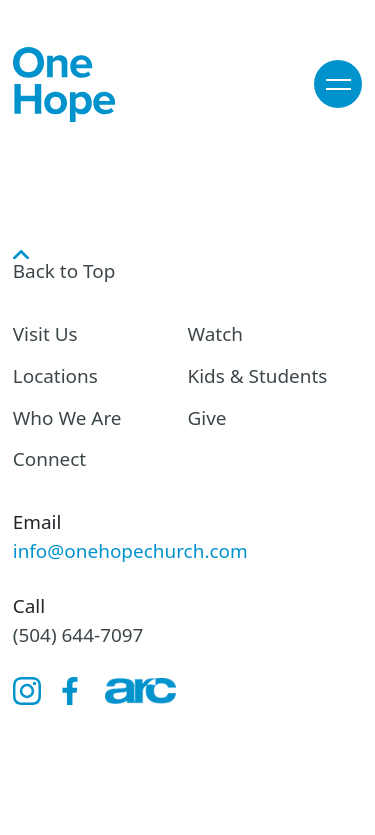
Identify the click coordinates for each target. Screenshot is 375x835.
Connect (49, 459)
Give (207, 418)
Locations (55, 376)
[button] (338, 84)
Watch (216, 334)
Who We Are (67, 418)
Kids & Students (258, 376)
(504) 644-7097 (78, 635)
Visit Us (45, 334)
